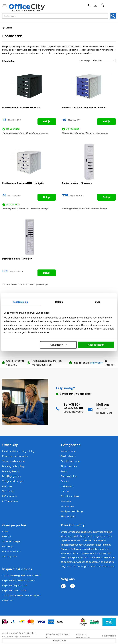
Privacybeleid (109, 636)
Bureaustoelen (69, 476)
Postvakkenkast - (77, 183)
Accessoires (67, 507)
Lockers (65, 491)
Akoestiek (66, 501)
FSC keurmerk (10, 496)
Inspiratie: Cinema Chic (15, 591)
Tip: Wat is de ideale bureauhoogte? (21, 596)
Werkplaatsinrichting (72, 511)
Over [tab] (97, 302)
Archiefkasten (68, 451)
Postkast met (21, 108)
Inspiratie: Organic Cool (15, 586)
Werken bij (8, 491)
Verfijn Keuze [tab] (59, 641)
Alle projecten (10, 557)
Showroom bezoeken (13, 461)
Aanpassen (58, 345)
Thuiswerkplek (68, 516)
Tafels (64, 471)
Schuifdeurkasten (70, 461)
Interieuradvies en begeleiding (18, 451)
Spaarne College (11, 542)
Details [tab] (59, 302)
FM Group (7, 547)
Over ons (7, 486)
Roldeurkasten (69, 456)
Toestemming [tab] (21, 302)
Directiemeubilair (70, 496)
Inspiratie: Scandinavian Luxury (19, 581)
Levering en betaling (13, 466)
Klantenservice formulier (15, 456)
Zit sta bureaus (69, 466)
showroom (97, 363)
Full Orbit (7, 537)
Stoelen (65, 481)
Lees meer (110, 566)
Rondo (6, 532)
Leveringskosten (11, 471)
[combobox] (55, 16)
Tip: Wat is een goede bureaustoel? (21, 576)
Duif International (11, 552)
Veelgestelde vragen (13, 481)
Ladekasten (67, 486)
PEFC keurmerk (10, 501)
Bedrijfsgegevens (11, 476)
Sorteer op (85, 61)
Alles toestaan (96, 345)
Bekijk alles (8, 601)
